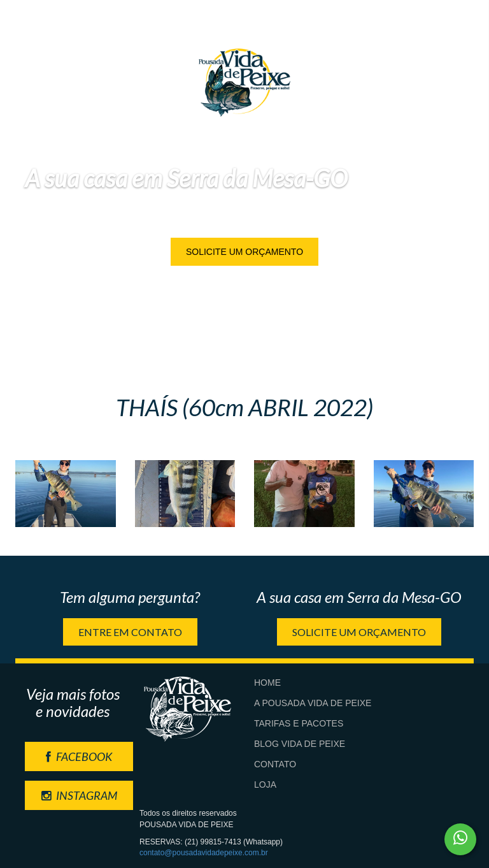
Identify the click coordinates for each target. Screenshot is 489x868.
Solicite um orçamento (244, 252)
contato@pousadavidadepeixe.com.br (204, 853)
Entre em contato (130, 632)
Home (267, 683)
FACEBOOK (79, 756)
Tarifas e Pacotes (299, 723)
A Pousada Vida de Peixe (313, 703)
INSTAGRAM (79, 795)
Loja (265, 785)
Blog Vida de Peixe (300, 744)
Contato (275, 764)
